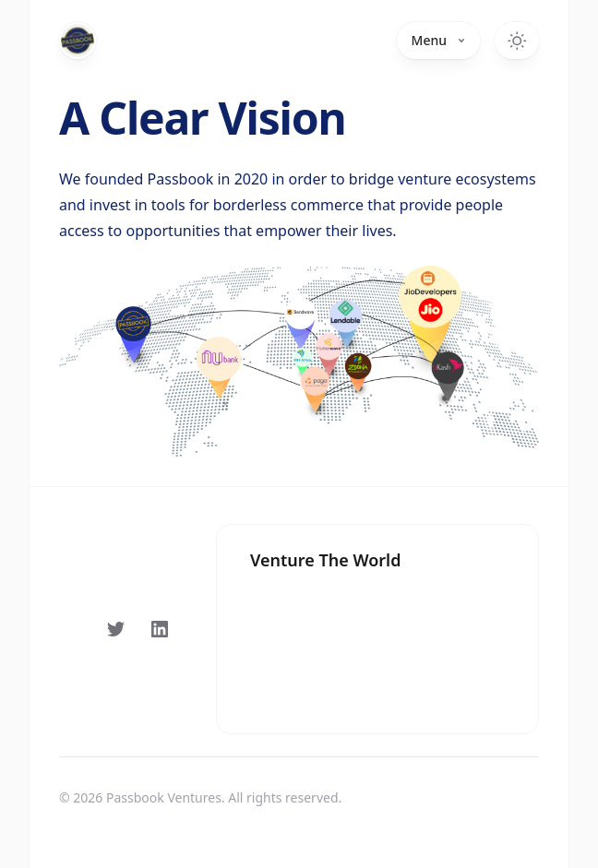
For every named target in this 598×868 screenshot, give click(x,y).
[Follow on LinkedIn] (160, 629)
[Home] (78, 41)
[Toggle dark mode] (517, 41)
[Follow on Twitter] (115, 629)
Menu (438, 40)
